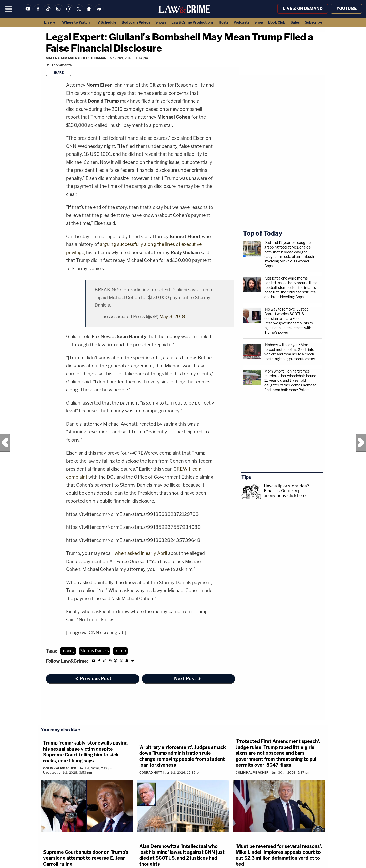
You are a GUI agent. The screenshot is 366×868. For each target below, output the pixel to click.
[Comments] (59, 65)
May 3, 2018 (172, 316)
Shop (259, 22)
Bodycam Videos (136, 22)
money (68, 651)
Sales (295, 22)
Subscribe (313, 22)
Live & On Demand (303, 9)
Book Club (277, 22)
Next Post (361, 443)
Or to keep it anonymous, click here (285, 493)
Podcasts (241, 22)
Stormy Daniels (94, 651)
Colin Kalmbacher (60, 768)
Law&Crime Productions (192, 22)
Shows (161, 22)
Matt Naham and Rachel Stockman (76, 58)
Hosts (224, 22)
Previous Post (5, 443)
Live (50, 22)
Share (59, 73)
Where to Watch (76, 22)
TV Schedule (106, 22)
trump (120, 651)
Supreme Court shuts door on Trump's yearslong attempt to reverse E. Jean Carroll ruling (86, 858)
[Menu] (9, 9)
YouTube (346, 9)
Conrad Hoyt (151, 773)
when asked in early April (141, 553)
